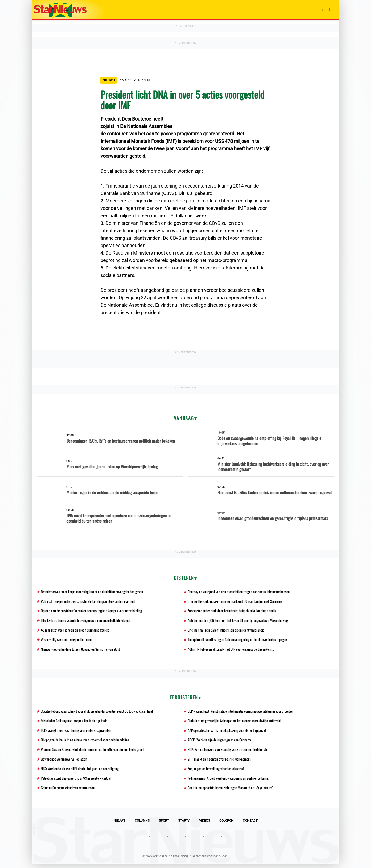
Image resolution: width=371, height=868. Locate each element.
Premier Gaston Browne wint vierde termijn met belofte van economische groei (94, 752)
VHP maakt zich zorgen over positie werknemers (220, 762)
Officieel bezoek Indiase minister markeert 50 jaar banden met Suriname (237, 602)
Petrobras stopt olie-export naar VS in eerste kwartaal (77, 782)
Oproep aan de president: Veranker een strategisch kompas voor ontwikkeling (92, 611)
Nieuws (119, 825)
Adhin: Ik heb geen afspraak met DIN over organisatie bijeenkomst (231, 651)
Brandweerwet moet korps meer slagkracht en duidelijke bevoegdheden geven (93, 592)
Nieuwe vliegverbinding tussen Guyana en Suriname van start (81, 651)
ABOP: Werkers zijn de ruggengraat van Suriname (221, 743)
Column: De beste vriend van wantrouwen (68, 792)
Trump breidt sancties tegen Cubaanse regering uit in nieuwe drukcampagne (238, 641)
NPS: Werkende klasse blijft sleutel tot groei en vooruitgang (80, 772)
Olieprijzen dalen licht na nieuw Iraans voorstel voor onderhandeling (86, 743)
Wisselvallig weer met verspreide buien (67, 641)
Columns (142, 825)
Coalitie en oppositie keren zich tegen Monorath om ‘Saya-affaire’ (231, 792)
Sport (164, 825)
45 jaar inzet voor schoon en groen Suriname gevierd (76, 631)
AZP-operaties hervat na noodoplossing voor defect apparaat (228, 733)
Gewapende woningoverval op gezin (64, 762)
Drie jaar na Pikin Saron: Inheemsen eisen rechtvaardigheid (227, 631)
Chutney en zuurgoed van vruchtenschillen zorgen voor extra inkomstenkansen (239, 592)
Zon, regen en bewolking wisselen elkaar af (216, 772)
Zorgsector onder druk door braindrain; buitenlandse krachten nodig (233, 611)
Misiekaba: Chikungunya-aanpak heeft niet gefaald (74, 723)
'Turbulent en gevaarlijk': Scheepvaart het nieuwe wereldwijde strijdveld (235, 723)
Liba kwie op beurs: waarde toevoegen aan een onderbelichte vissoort (87, 621)
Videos (205, 825)
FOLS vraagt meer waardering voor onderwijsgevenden (77, 733)
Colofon (226, 825)
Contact (250, 825)
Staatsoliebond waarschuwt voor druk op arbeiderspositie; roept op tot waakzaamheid (98, 713)
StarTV (184, 825)
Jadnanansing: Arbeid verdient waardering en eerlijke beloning (229, 782)
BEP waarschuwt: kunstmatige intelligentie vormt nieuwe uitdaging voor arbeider (241, 713)
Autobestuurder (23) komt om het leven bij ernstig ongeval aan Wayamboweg (239, 621)
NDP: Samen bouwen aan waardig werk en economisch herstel (229, 752)
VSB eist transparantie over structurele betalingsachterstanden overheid (89, 602)
